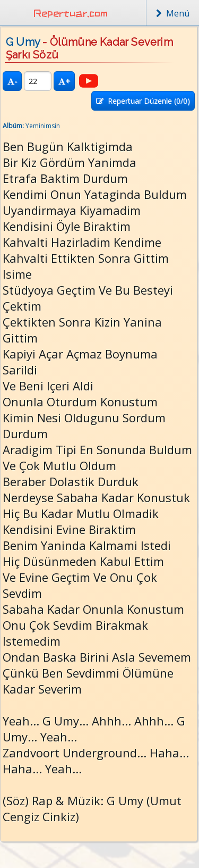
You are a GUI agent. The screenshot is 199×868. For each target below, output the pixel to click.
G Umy (23, 42)
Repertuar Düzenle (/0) (143, 101)
